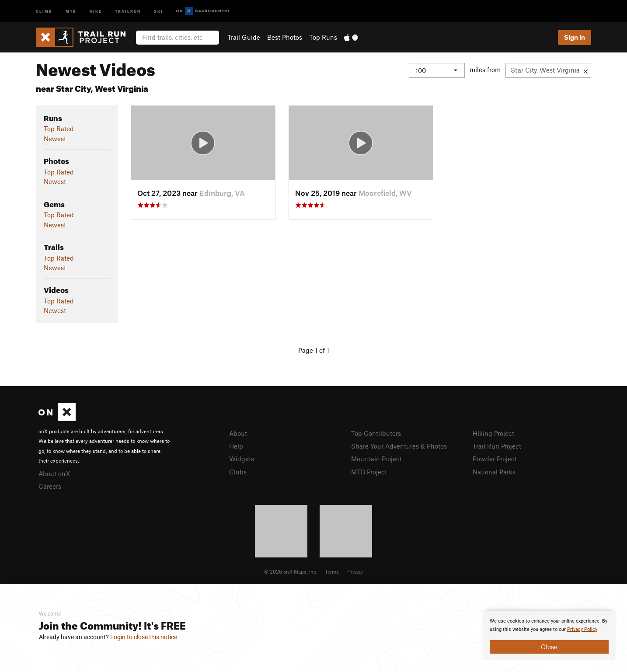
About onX (54, 474)
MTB (71, 11)
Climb (44, 11)
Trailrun (128, 11)
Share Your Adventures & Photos (399, 446)
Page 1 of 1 (314, 350)
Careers (50, 486)
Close (549, 647)
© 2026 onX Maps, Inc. (291, 571)
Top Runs (323, 37)
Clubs (238, 472)
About (238, 433)
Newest (55, 139)
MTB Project (369, 472)
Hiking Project (493, 433)
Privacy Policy (582, 629)
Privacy (355, 571)
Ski (158, 11)
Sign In (575, 37)
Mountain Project (376, 459)
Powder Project (495, 459)
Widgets (242, 459)
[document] (549, 635)
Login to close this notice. (145, 637)
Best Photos (285, 37)
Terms (332, 571)
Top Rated (59, 129)
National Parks (494, 472)
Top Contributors (376, 433)
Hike (96, 11)
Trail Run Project (497, 446)
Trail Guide (244, 37)
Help (236, 446)
